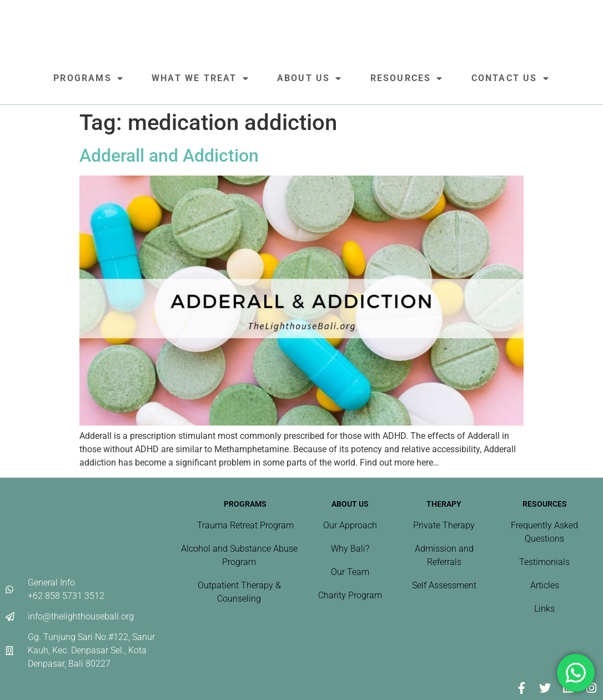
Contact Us (511, 78)
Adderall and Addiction (169, 156)
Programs (89, 78)
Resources (407, 78)
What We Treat (200, 78)
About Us (310, 78)
